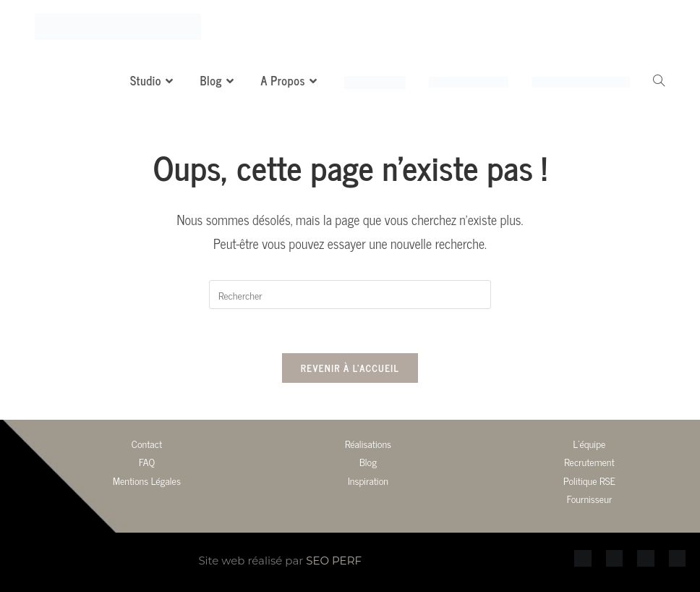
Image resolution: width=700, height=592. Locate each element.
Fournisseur (590, 498)
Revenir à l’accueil (350, 368)
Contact (147, 443)
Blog (368, 461)
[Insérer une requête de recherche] (350, 295)
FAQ (147, 461)
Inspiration (368, 480)
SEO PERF (334, 561)
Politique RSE (589, 480)
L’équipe (590, 443)
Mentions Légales (147, 480)
